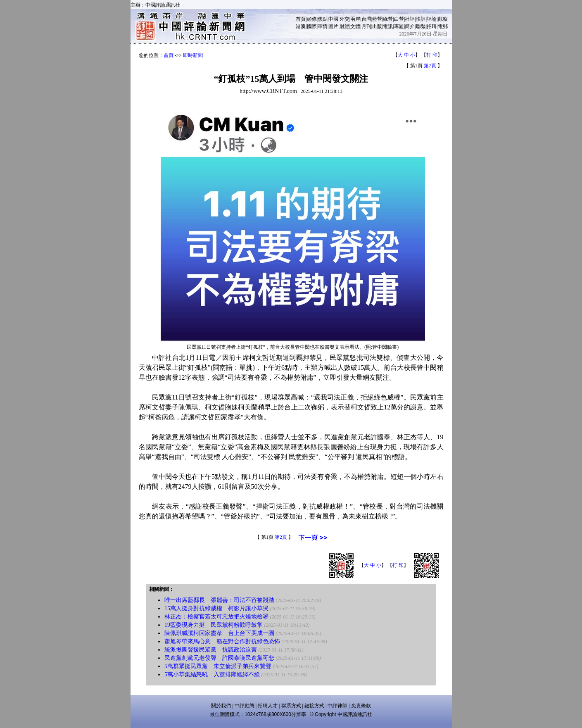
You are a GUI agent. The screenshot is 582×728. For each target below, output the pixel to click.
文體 (355, 26)
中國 (333, 19)
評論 (432, 19)
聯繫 (421, 26)
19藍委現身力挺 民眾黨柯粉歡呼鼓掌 (214, 625)
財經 (344, 26)
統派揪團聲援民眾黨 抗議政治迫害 (211, 650)
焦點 (323, 19)
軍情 (323, 26)
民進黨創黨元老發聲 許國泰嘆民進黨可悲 (219, 658)
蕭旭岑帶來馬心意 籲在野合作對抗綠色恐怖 (222, 641)
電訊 (388, 26)
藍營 (377, 19)
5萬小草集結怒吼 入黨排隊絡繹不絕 (212, 674)
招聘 (432, 26)
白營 (399, 19)
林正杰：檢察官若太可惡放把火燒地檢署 (216, 617)
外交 (344, 19)
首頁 (301, 19)
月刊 (366, 26)
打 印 (432, 55)
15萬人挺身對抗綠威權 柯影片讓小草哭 (216, 608)
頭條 (312, 19)
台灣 (366, 19)
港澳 (301, 26)
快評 (421, 19)
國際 (312, 26)
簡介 (410, 26)
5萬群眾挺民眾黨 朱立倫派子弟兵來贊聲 (218, 666)
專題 (399, 26)
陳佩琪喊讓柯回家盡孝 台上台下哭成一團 (219, 633)
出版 (377, 26)
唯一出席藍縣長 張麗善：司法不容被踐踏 (219, 600)
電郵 (443, 26)
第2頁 (430, 66)
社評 (410, 19)
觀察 (443, 19)
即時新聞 (193, 55)
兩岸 (355, 19)
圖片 (333, 26)
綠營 (388, 19)
